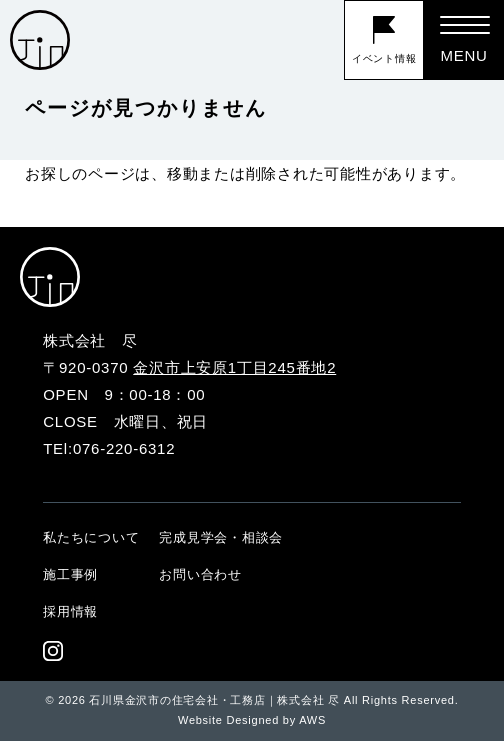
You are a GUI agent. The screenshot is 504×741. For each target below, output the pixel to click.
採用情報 (70, 611)
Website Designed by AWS (252, 720)
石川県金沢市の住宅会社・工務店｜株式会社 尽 (214, 700)
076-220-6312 (124, 448)
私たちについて (91, 537)
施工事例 (70, 574)
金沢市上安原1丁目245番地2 (234, 367)
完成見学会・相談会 (221, 537)
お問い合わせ (200, 574)
